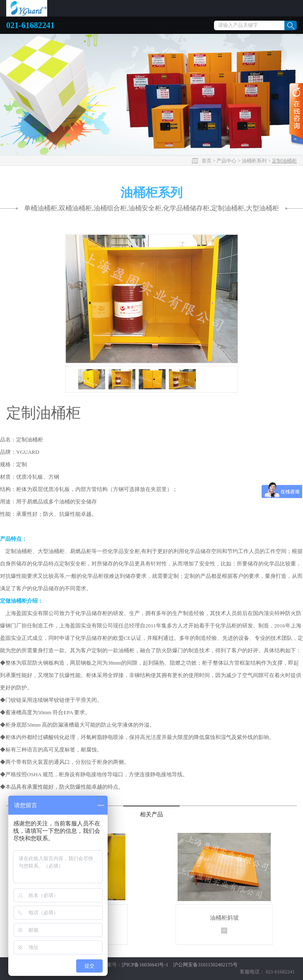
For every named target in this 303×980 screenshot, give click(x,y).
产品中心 (226, 161)
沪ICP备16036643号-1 (146, 965)
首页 (207, 161)
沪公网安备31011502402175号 (205, 965)
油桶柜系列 (254, 161)
